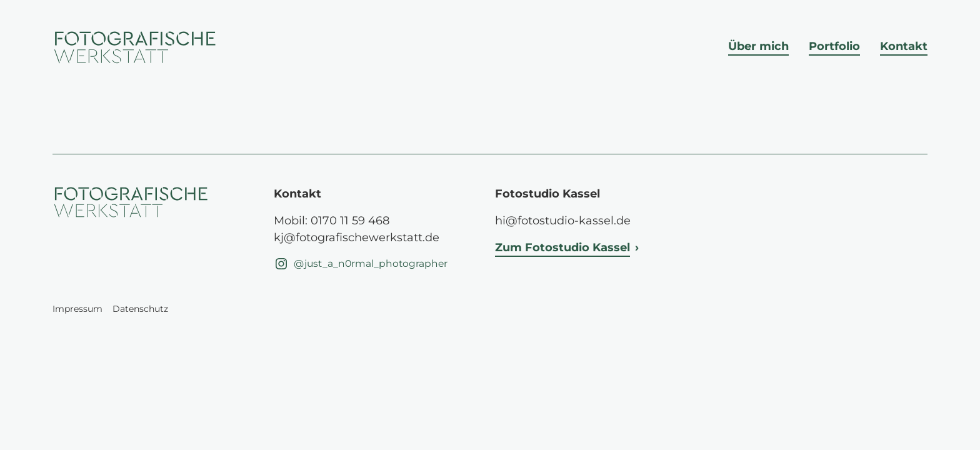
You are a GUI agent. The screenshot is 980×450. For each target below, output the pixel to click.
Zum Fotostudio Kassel (562, 247)
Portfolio (834, 46)
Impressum (77, 309)
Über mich (758, 46)
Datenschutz (140, 309)
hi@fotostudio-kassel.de (563, 221)
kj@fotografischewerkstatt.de (357, 237)
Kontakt (904, 46)
